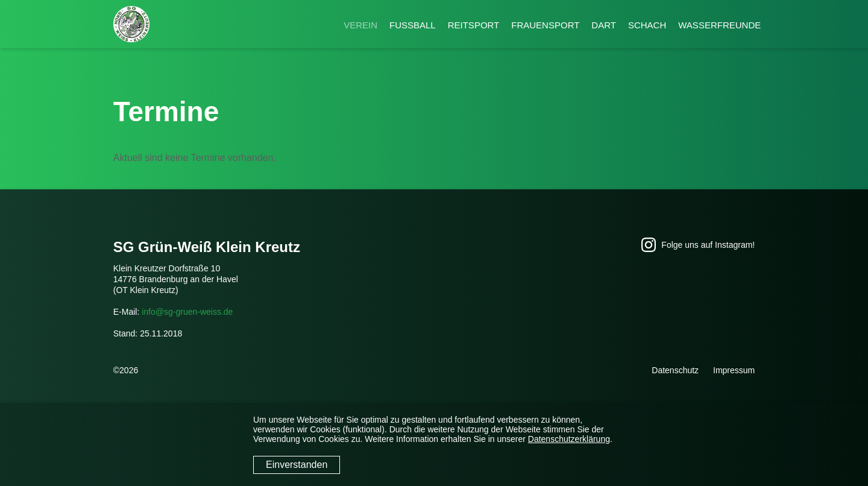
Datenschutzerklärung (569, 439)
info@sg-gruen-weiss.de (187, 312)
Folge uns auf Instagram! (698, 245)
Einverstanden (297, 465)
